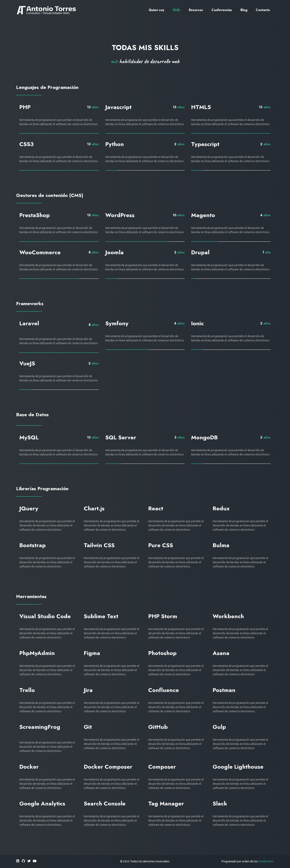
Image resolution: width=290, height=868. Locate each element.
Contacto (263, 10)
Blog (244, 10)
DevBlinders (266, 861)
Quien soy (156, 10)
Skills (177, 10)
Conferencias (222, 10)
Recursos (196, 10)
